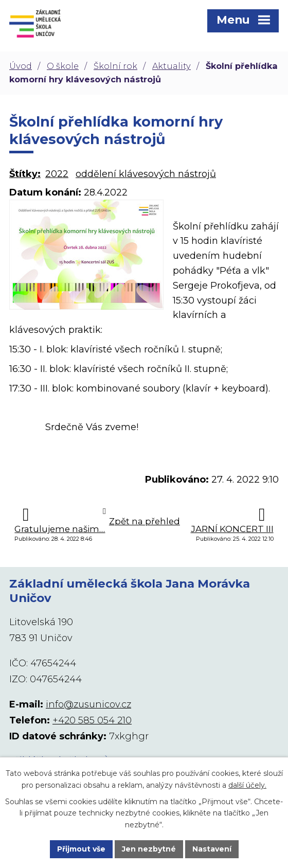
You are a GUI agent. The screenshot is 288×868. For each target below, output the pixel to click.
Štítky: (25, 174)
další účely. (247, 785)
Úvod (21, 66)
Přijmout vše (81, 849)
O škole (63, 66)
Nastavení (212, 849)
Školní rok (115, 66)
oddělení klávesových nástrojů (146, 174)
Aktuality (172, 66)
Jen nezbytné (149, 849)
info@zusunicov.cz (88, 704)
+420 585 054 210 (92, 720)
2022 (57, 174)
